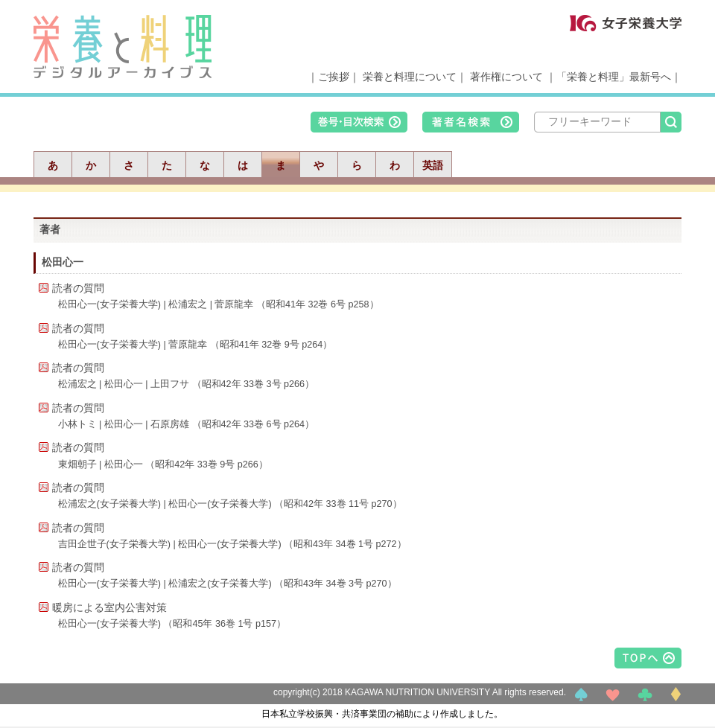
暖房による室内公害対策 (109, 607)
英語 (433, 165)
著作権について (506, 77)
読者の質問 (78, 288)
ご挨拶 (334, 77)
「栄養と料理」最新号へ (614, 77)
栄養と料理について (410, 77)
